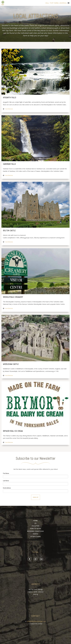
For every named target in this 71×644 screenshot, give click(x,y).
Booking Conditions (35, 531)
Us (35, 523)
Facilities (36, 526)
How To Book (36, 529)
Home (35, 521)
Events (35, 534)
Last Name (6, 481)
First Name (6, 473)
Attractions (36, 537)
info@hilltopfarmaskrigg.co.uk (36, 621)
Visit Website (9, 109)
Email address (7, 488)
